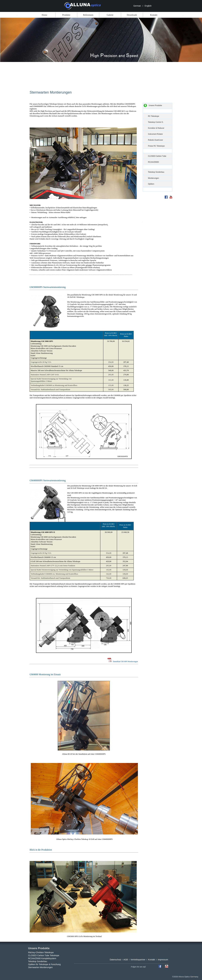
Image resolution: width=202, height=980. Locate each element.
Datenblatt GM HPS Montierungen (125, 662)
